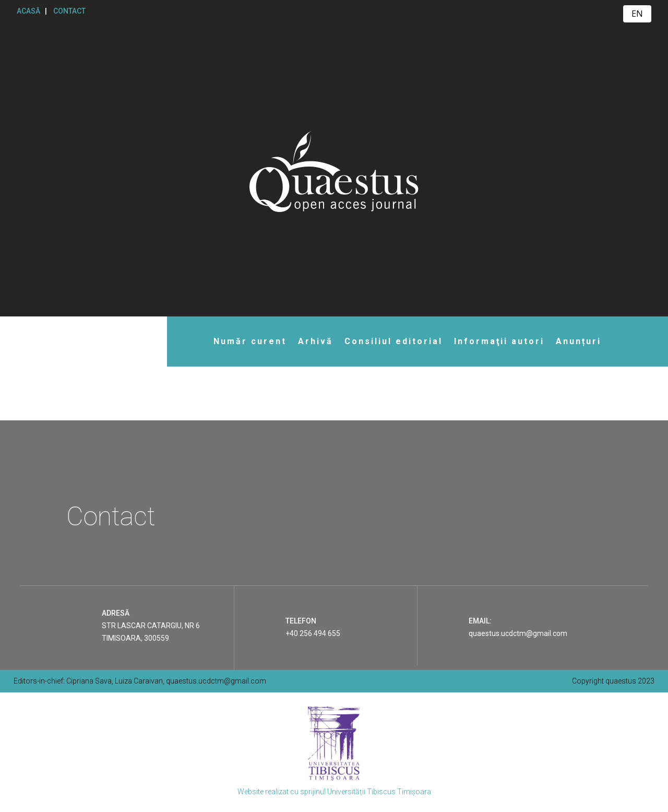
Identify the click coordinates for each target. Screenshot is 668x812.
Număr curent (250, 341)
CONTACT (69, 11)
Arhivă (315, 341)
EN (637, 14)
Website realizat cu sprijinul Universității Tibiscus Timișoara (334, 792)
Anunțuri (578, 341)
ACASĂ (28, 11)
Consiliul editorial (393, 341)
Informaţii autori (499, 341)
